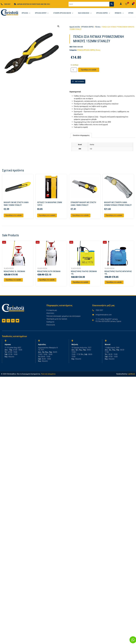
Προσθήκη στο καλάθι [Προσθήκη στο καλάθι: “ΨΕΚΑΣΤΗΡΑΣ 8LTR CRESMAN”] (47, 280)
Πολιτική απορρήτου (48, 374)
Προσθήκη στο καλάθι (89, 70)
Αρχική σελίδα (75, 27)
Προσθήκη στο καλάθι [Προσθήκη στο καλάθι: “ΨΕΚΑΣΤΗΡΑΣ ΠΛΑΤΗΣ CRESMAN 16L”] (81, 282)
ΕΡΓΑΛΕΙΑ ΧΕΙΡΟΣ (87, 27)
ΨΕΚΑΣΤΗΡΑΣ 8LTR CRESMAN (49, 271)
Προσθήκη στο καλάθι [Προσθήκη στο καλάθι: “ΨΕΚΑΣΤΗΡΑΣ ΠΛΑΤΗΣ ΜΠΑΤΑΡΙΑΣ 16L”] (114, 282)
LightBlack (131, 374)
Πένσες (98, 27)
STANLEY (80, 50)
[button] (58, 26)
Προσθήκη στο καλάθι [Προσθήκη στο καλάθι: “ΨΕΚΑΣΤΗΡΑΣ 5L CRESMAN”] (13, 280)
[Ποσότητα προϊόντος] (74, 70)
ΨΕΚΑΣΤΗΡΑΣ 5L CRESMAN (14, 271)
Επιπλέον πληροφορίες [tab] (81, 135)
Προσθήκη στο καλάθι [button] (14, 215)
